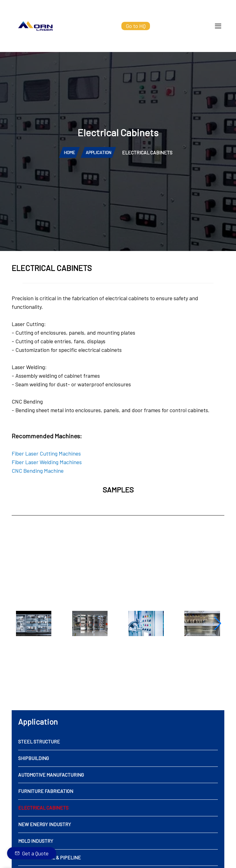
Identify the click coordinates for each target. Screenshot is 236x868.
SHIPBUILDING (33, 776)
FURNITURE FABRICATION (46, 809)
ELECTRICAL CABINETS (43, 826)
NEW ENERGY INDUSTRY (45, 842)
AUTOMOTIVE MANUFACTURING (51, 792)
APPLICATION (98, 170)
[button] (217, 642)
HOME (69, 170)
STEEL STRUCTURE (39, 760)
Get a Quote (35, 853)
